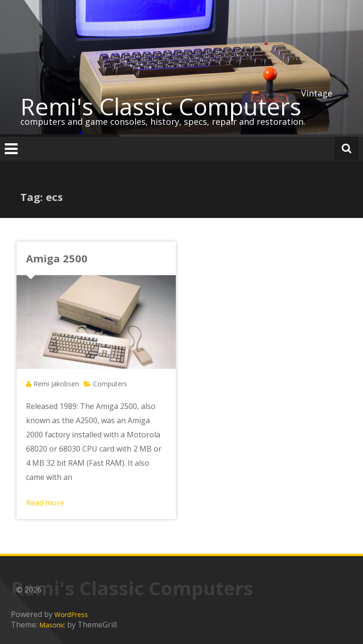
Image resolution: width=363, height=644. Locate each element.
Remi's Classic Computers (161, 106)
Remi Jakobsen (56, 384)
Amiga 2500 (57, 258)
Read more (45, 503)
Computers (110, 384)
